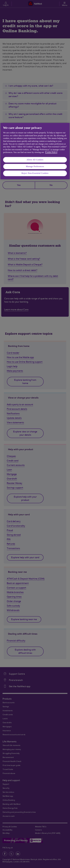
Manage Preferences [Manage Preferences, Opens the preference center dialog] (35, 166)
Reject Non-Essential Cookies (35, 173)
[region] (35, 151)
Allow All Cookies (35, 160)
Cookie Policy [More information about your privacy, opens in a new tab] (51, 152)
